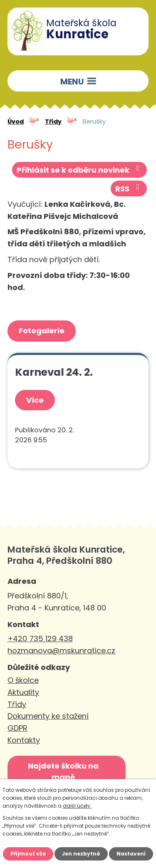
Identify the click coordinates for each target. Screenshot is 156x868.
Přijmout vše (28, 854)
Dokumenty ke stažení (48, 716)
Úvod (16, 122)
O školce (23, 680)
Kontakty (24, 740)
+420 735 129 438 (40, 639)
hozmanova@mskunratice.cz (61, 651)
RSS (129, 188)
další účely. (77, 806)
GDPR (17, 728)
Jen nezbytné (81, 854)
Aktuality (23, 692)
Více (35, 400)
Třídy (53, 122)
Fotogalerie (42, 331)
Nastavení (131, 854)
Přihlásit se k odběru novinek (80, 170)
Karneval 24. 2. (54, 372)
